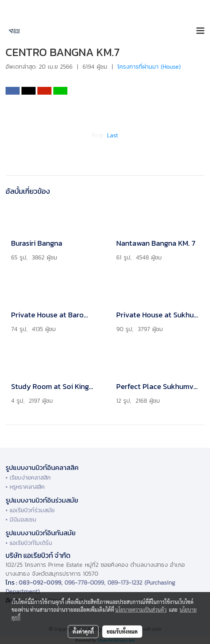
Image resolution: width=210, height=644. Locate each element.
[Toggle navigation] (200, 31)
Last (113, 135)
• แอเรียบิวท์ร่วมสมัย (30, 510)
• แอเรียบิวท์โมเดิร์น (29, 543)
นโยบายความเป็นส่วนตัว (141, 609)
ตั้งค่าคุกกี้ (83, 631)
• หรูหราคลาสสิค (25, 487)
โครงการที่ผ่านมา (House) (149, 66)
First (98, 135)
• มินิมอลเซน (21, 519)
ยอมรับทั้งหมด (122, 631)
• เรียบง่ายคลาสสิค (28, 477)
